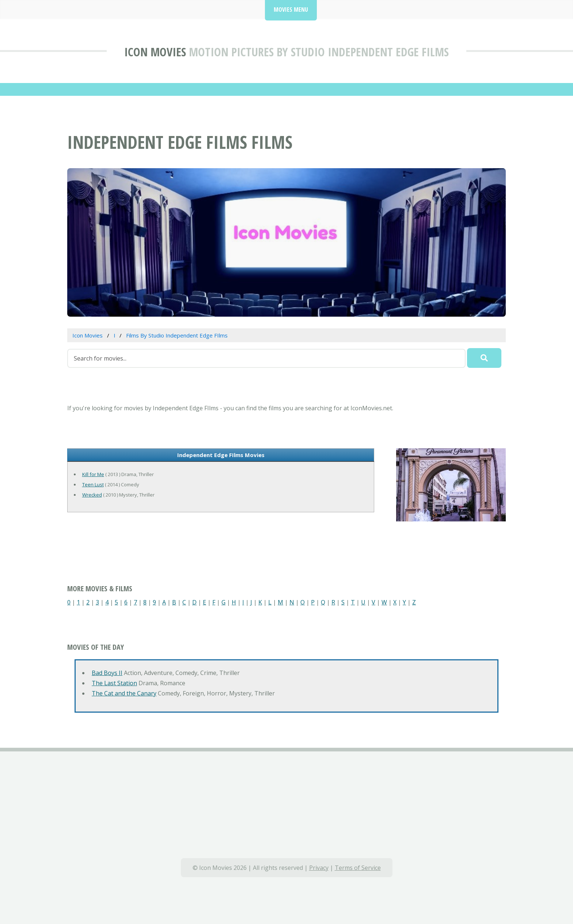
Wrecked (92, 495)
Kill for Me (93, 474)
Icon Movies (155, 52)
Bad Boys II (107, 673)
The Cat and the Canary (124, 693)
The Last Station (114, 683)
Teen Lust (93, 484)
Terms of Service (358, 868)
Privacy (319, 868)
